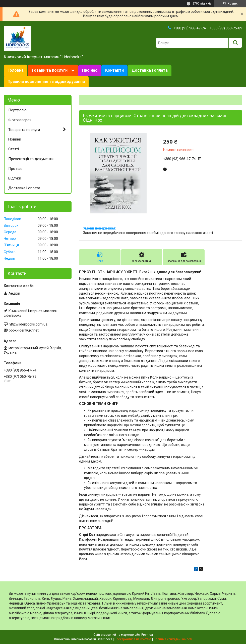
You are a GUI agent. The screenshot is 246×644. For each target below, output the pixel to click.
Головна (16, 70)
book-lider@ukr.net (24, 330)
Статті (14, 149)
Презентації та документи (31, 159)
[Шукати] (235, 43)
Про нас (90, 70)
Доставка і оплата (150, 70)
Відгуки (15, 178)
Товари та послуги (49, 70)
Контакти (114, 70)
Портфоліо (17, 110)
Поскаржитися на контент (133, 639)
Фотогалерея (20, 120)
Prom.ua (147, 635)
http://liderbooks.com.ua (28, 324)
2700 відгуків (202, 4)
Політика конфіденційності (173, 639)
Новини (15, 139)
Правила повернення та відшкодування (46, 82)
